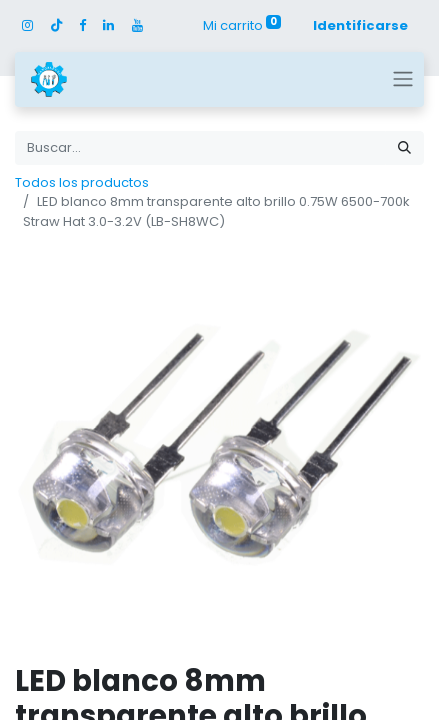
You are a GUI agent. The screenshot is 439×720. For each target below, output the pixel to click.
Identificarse (360, 25)
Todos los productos (82, 182)
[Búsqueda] (404, 148)
